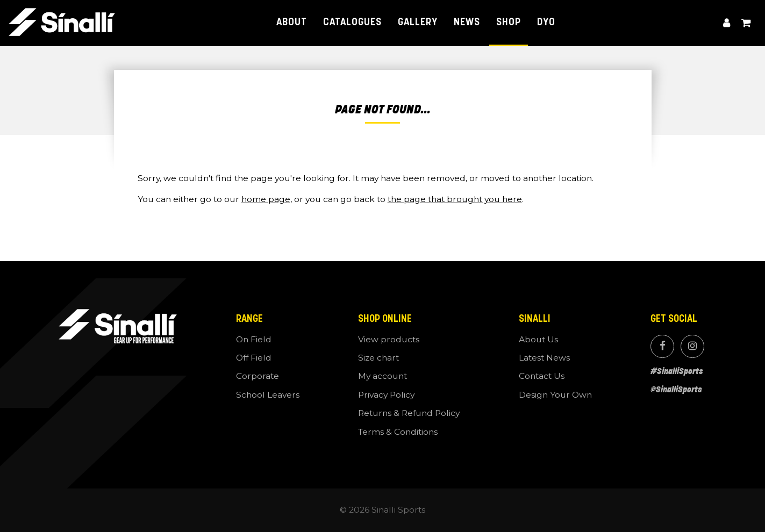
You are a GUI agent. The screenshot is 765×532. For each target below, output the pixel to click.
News (467, 23)
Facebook (662, 347)
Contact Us (542, 376)
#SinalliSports (677, 371)
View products (389, 339)
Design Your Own (555, 395)
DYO (546, 23)
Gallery (418, 23)
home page (266, 199)
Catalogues (352, 23)
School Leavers (268, 395)
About (292, 23)
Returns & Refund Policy (409, 413)
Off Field (254, 358)
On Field (254, 339)
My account (727, 23)
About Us (538, 339)
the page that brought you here (455, 199)
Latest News (544, 358)
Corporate (258, 376)
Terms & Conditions (398, 432)
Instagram (692, 347)
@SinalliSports (676, 389)
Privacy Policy (386, 395)
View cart (746, 23)
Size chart (378, 358)
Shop (509, 23)
